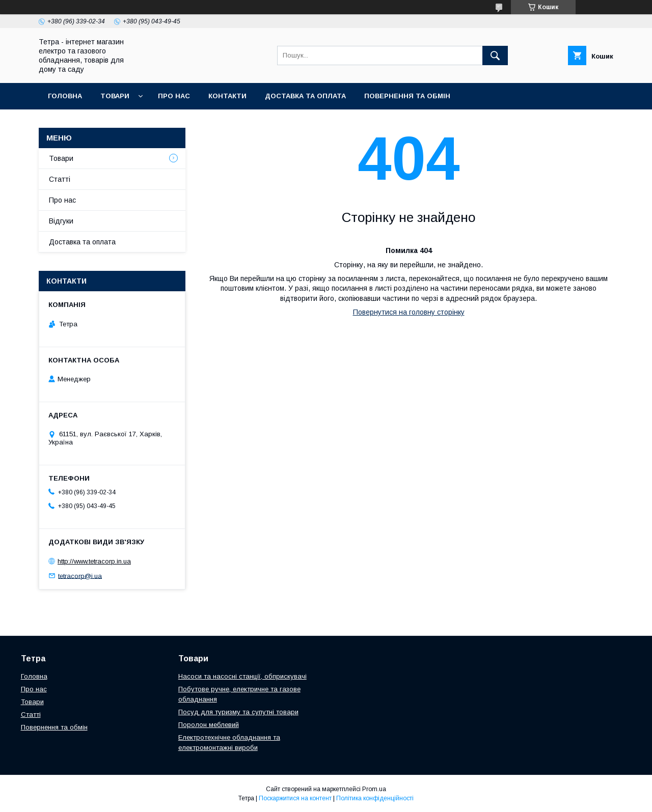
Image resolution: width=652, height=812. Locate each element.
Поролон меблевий (209, 725)
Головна (65, 96)
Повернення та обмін (407, 96)
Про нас (174, 96)
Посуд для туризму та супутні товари (238, 712)
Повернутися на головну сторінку (409, 312)
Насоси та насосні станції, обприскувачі (242, 676)
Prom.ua (374, 789)
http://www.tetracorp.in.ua (94, 561)
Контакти (227, 96)
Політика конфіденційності (375, 798)
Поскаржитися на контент (295, 798)
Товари (115, 96)
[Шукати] (495, 55)
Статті (60, 179)
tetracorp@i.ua (80, 576)
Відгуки (61, 221)
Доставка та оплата (305, 96)
